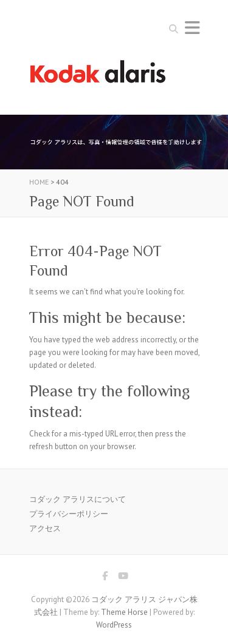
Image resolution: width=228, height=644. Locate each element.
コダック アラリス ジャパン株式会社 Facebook (105, 578)
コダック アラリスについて (78, 499)
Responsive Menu (192, 28)
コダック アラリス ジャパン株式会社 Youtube (123, 578)
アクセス (45, 528)
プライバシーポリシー (69, 514)
